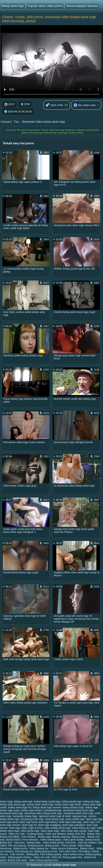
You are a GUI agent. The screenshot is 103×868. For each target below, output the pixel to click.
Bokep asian (53, 845)
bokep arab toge (23, 802)
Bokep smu (94, 834)
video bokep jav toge (84, 828)
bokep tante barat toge (13, 804)
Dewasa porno (35, 845)
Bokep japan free (73, 857)
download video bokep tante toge (44, 122)
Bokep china (87, 848)
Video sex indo (42, 857)
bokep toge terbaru (32, 810)
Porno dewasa (30, 840)
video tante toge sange (73, 831)
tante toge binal (28, 822)
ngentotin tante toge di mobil (55, 816)
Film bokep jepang (51, 854)
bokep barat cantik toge (47, 802)
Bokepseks (33, 854)
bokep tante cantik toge (40, 804)
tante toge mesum (10, 825)
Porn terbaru (29, 837)
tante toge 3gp (94, 819)
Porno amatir (69, 845)
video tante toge (50, 831)
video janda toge (30, 831)
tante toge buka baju (70, 822)
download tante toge (12, 813)
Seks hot (56, 857)
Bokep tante (34, 843)
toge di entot (36, 828)
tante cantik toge (75, 819)
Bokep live (6, 843)
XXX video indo (68, 851)
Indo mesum (18, 854)
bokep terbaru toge (73, 807)
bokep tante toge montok (47, 807)
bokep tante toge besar (68, 804)
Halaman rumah (41, 865)
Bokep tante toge (13, 6)
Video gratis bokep (73, 840)
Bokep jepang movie (46, 851)
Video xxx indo (17, 834)
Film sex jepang (17, 845)
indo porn (71, 843)
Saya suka (54, 105)
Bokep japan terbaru (20, 857)
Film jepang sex (24, 851)
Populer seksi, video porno (45, 6)
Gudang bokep (35, 834)
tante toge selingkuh (74, 825)
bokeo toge (6, 802)
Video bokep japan (51, 840)
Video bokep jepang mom (44, 860)
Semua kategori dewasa (82, 6)
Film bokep (84, 851)
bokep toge (92, 807)
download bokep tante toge (78, 810)
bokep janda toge (72, 802)
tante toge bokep (48, 822)
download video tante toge (78, 813)
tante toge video (18, 828)
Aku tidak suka (85, 105)
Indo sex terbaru (87, 843)
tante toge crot (91, 822)
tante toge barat (9, 822)
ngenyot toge (80, 816)
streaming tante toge (32, 819)
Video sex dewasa (55, 834)
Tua (16, 122)
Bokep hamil (13, 840)
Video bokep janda (53, 843)
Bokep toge (44, 837)
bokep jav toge (91, 802)
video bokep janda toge (57, 828)
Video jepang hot (39, 848)
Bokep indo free (77, 834)
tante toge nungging (49, 825)
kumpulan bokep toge (25, 816)
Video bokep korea (73, 854)
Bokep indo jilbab (10, 837)
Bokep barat (79, 837)
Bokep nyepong (61, 837)
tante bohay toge (55, 819)
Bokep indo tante (18, 860)
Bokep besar (92, 840)
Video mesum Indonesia (65, 848)
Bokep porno (21, 848)
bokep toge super (10, 810)
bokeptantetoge (53, 810)
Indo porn (20, 843)
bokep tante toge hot (20, 807)
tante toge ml (29, 825)
